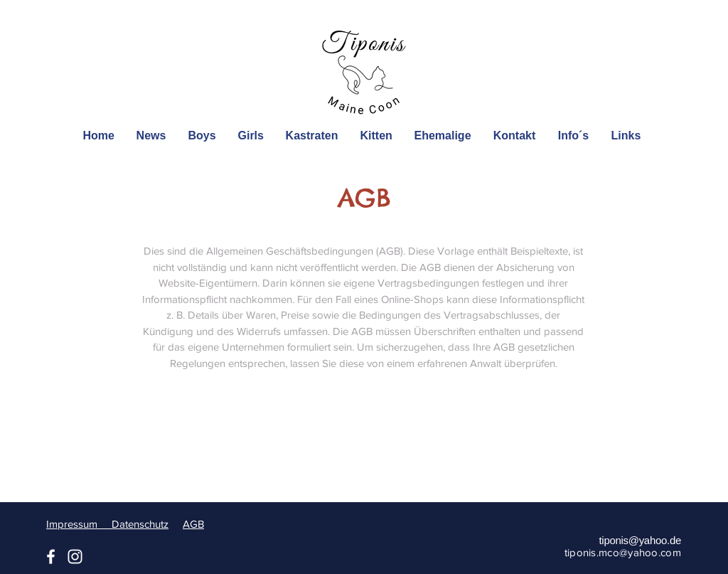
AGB (193, 524)
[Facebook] (51, 557)
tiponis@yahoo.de (640, 540)
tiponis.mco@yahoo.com (623, 552)
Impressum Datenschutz (107, 524)
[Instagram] (75, 557)
